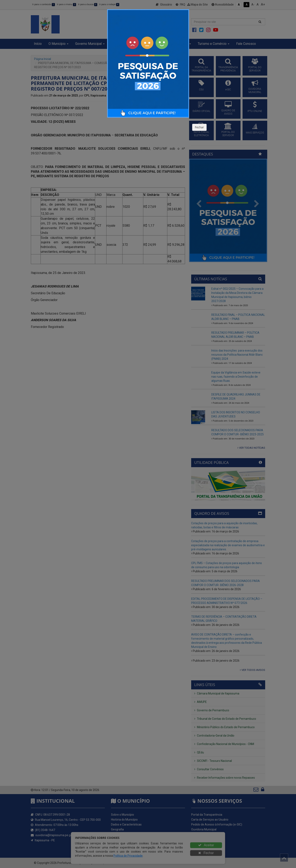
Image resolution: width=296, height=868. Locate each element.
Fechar (199, 127)
